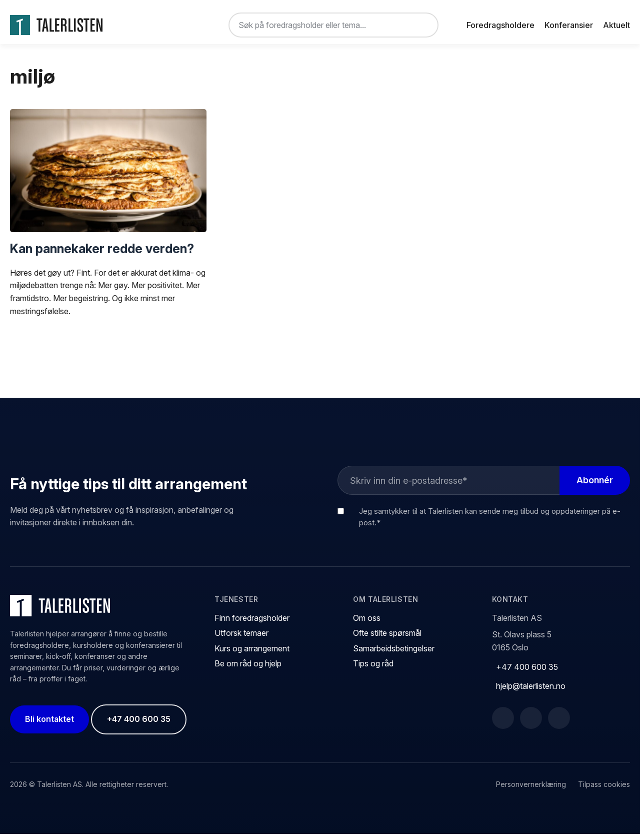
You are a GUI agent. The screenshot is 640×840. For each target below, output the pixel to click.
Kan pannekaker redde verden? (102, 254)
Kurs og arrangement (252, 654)
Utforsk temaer (241, 639)
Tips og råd (373, 669)
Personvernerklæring (531, 790)
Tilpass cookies (604, 790)
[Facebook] (503, 724)
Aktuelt (616, 25)
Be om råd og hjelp (248, 669)
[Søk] (422, 25)
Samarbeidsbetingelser (394, 654)
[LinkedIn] (531, 724)
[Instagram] (559, 724)
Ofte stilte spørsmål (387, 639)
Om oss (367, 624)
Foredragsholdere (500, 25)
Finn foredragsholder (252, 624)
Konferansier (569, 25)
